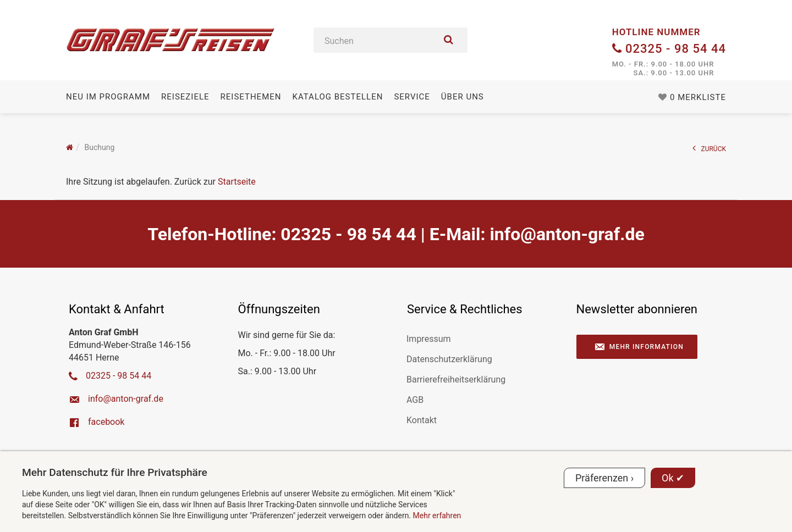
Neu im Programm (108, 97)
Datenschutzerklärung (449, 359)
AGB (415, 400)
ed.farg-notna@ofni (567, 234)
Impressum (429, 339)
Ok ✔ (673, 478)
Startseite (237, 182)
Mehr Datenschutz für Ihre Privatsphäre (115, 472)
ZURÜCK (710, 148)
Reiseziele (185, 97)
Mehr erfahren (437, 516)
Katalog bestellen (337, 97)
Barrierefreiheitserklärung (456, 379)
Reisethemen (251, 97)
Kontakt (422, 420)
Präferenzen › (604, 478)
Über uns (463, 97)
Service (412, 97)
